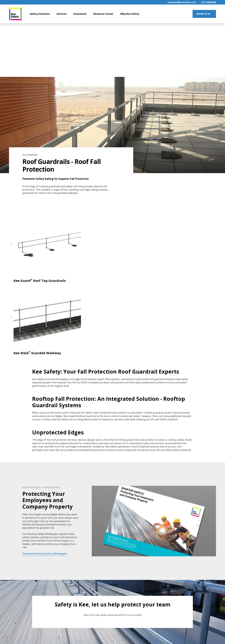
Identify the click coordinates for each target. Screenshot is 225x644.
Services (62, 14)
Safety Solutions (40, 14)
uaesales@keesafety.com (182, 2)
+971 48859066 (208, 2)
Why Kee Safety (130, 14)
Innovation (80, 14)
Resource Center (103, 14)
